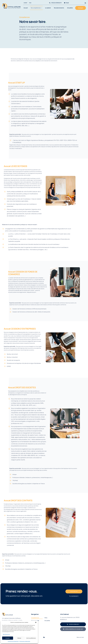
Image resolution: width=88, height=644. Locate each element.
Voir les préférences (31, 638)
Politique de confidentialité (13, 641)
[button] (36, 622)
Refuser (19, 638)
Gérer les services (6, 634)
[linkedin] (85, 3)
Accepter (8, 638)
